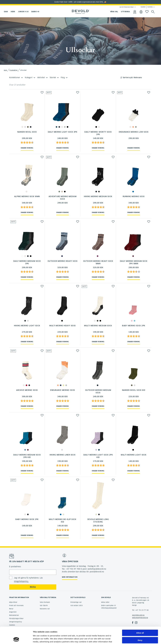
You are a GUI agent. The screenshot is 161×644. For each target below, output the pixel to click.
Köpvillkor (13, 602)
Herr (13, 12)
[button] (42, 92)
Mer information (70, 577)
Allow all (140, 617)
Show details (132, 639)
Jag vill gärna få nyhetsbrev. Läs (28, 580)
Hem (5, 70)
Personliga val (76, 602)
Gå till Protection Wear (127, 7)
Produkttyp (14, 70)
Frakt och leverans (16, 605)
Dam (6, 12)
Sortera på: (128, 78)
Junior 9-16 (23, 12)
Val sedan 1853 (77, 605)
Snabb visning (27, 148)
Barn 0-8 (35, 12)
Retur (11, 609)
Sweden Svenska (147, 7)
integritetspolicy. (21, 581)
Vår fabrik (44, 605)
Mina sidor (105, 602)
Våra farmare (45, 602)
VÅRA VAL (114, 12)
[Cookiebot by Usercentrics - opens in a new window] (16, 639)
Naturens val (45, 609)
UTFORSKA (125, 12)
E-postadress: (15, 567)
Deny (140, 624)
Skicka (33, 587)
